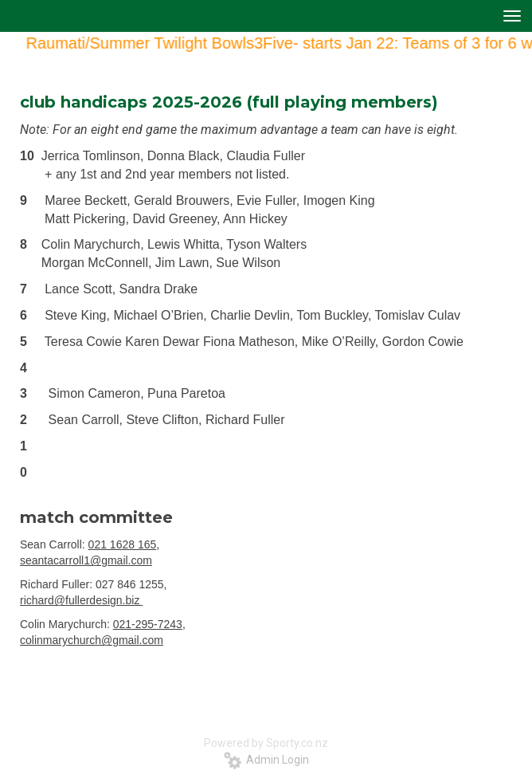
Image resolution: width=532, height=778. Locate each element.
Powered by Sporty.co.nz (266, 743)
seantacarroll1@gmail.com (86, 560)
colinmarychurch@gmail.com (92, 640)
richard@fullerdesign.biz (81, 600)
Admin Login (266, 760)
